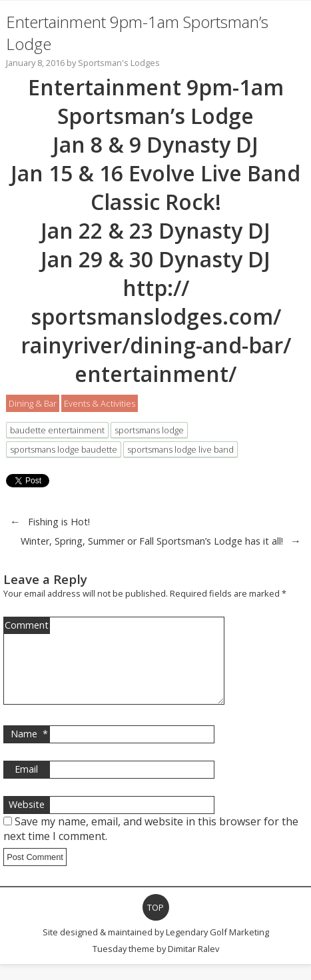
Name (29, 750)
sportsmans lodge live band (180, 449)
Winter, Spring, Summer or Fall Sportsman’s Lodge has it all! (152, 541)
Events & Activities (100, 403)
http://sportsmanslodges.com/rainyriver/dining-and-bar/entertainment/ (156, 331)
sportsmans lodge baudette (64, 449)
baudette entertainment (57, 430)
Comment (27, 625)
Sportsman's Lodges (119, 63)
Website (27, 820)
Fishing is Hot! (59, 522)
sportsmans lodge (149, 430)
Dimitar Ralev (193, 965)
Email (26, 785)
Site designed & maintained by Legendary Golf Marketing (156, 948)
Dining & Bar (33, 403)
